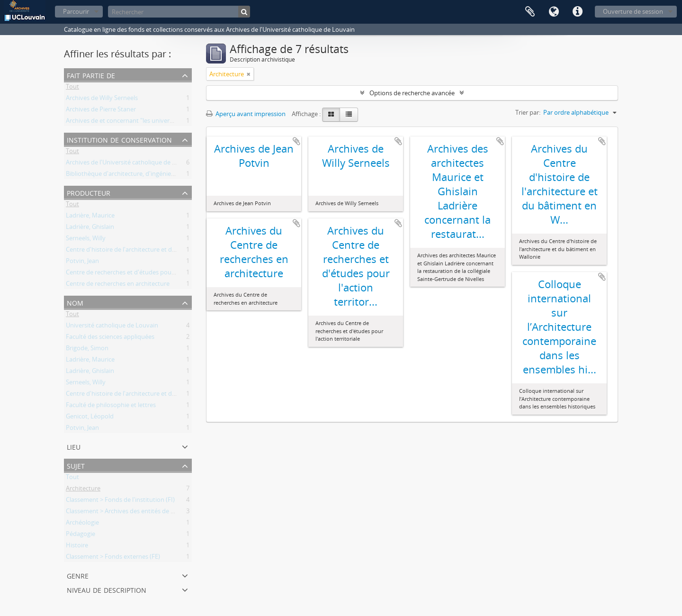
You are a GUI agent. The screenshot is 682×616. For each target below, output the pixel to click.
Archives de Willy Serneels (102, 100)
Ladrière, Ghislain (90, 228)
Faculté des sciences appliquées (110, 338)
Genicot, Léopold (90, 418)
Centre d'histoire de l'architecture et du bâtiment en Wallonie (152, 251)
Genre (78, 575)
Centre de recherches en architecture (118, 285)
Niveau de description (107, 589)
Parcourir (76, 11)
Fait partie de (91, 75)
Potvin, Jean (82, 263)
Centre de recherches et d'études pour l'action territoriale (146, 274)
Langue (554, 12)
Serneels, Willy (86, 240)
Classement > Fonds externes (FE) (113, 558)
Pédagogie (81, 535)
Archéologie (82, 524)
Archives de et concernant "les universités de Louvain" (142, 122)
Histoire (77, 547)
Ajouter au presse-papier (296, 141)
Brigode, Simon (87, 350)
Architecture (83, 490)
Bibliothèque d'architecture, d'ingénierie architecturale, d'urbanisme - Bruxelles (176, 175)
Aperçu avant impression (246, 114)
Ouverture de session (633, 11)
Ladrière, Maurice (90, 217)
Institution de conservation (119, 139)
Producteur (89, 192)
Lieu (74, 446)
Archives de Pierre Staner (101, 111)
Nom (75, 302)
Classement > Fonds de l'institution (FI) (120, 501)
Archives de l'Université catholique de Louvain (130, 164)
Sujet (76, 465)
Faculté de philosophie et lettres (111, 407)
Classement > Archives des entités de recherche (132, 513)
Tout (72, 88)
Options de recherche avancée (412, 93)
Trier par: (528, 112)
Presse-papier (530, 12)
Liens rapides (577, 12)
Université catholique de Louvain (112, 327)
